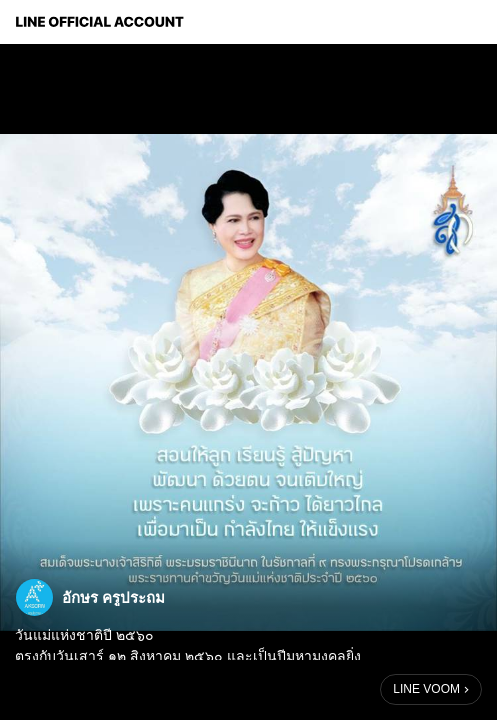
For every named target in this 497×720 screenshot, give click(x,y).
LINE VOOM (426, 689)
